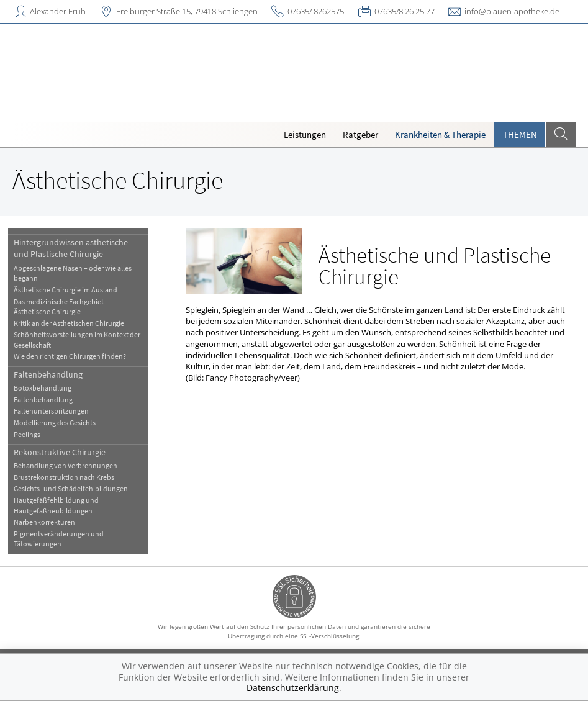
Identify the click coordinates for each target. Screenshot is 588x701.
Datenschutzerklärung (293, 688)
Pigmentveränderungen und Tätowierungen (59, 539)
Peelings (28, 434)
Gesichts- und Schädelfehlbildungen (71, 488)
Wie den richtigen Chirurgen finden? (70, 356)
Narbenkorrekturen (45, 522)
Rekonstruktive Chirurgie (60, 452)
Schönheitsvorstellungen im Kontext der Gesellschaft (78, 339)
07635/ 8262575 (316, 11)
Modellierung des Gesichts (55, 423)
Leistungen (305, 134)
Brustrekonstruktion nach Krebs (65, 477)
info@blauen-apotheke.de (512, 11)
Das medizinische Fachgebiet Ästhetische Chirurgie (59, 306)
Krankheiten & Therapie (440, 134)
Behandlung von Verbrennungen (66, 465)
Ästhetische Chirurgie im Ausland (66, 290)
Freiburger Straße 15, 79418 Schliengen (187, 11)
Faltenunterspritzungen (52, 411)
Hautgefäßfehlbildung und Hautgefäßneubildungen (57, 505)
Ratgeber (360, 134)
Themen (520, 134)
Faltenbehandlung (49, 374)
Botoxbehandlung (43, 388)
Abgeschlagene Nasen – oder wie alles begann (73, 273)
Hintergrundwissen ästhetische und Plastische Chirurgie (71, 248)
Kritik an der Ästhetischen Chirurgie (70, 323)
